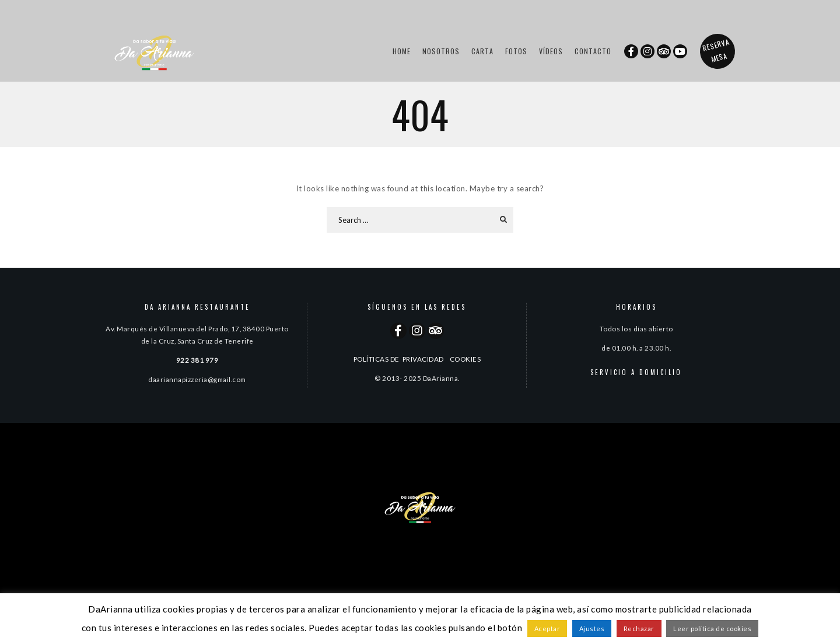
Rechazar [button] (639, 629)
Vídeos (551, 51)
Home (402, 51)
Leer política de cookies (712, 629)
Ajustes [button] (592, 629)
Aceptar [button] (547, 629)
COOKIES (466, 359)
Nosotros (441, 51)
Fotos (516, 51)
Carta (482, 51)
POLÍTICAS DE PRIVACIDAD (399, 359)
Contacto (593, 51)
